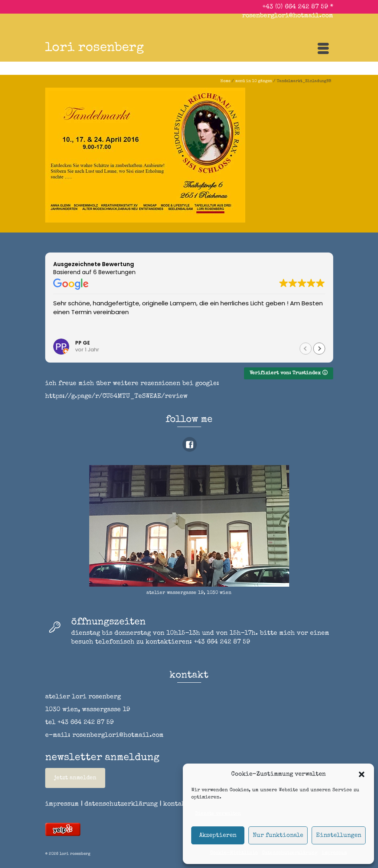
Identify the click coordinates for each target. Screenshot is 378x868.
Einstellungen (339, 835)
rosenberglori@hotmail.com (288, 16)
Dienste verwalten (218, 814)
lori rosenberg (95, 48)
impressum (334, 853)
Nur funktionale (278, 835)
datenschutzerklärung (121, 804)
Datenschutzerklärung (290, 853)
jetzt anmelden (75, 778)
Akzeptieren (218, 835)
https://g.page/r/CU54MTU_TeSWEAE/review (116, 397)
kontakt (179, 804)
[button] (362, 774)
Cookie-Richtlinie (234, 853)
